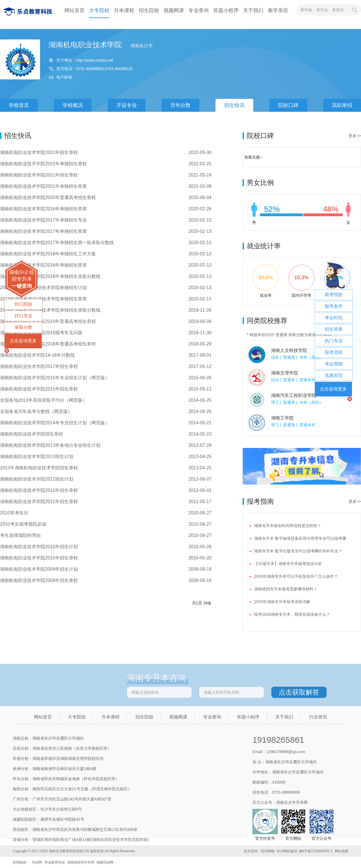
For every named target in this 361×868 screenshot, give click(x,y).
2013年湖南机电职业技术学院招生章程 (39, 468)
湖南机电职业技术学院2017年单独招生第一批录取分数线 (57, 243)
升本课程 (124, 10)
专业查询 (199, 10)
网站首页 (74, 10)
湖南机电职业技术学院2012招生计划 (37, 479)
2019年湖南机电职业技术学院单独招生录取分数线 (50, 310)
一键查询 (22, 286)
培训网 (37, 862)
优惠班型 (334, 375)
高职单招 (342, 105)
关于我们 (253, 10)
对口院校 (23, 304)
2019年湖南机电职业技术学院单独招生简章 (43, 299)
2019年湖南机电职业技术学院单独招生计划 (43, 288)
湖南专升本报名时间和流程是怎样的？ (288, 526)
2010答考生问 (14, 513)
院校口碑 (288, 105)
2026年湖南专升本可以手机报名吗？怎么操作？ (296, 576)
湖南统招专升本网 (81, 862)
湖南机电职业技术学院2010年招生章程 (39, 558)
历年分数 (180, 105)
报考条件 (334, 306)
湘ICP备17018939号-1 (316, 851)
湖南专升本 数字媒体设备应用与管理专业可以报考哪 (300, 538)
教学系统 (278, 10)
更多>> (355, 136)
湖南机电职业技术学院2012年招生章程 (39, 490)
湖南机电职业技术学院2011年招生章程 (39, 502)
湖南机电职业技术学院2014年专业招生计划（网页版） (55, 423)
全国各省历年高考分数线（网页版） (36, 411)
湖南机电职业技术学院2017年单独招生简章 (43, 231)
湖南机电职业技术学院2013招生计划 (37, 457)
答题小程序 (226, 10)
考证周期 (334, 364)
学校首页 (19, 105)
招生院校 (149, 10)
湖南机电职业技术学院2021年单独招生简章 (43, 186)
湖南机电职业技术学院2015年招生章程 (39, 389)
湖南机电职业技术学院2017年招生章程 (39, 366)
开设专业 (127, 105)
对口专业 (23, 316)
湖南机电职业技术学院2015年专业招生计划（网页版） (55, 378)
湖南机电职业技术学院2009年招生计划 (39, 569)
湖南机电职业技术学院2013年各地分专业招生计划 (50, 445)
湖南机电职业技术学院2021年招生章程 (39, 175)
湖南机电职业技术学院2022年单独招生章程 (43, 164)
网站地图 (342, 851)
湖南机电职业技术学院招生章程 (32, 434)
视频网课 (174, 10)
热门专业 (334, 341)
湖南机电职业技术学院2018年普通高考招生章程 (48, 344)
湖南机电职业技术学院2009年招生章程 (39, 580)
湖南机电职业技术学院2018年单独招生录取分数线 (50, 276)
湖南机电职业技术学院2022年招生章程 (39, 152)
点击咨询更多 (23, 341)
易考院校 (334, 295)
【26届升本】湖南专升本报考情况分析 (288, 564)
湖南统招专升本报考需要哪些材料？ (286, 589)
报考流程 (334, 352)
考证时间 (334, 318)
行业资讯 (318, 717)
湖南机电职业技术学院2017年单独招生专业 (43, 220)
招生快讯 (234, 105)
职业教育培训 (55, 862)
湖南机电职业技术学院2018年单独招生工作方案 (48, 254)
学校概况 (73, 105)
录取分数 (23, 327)
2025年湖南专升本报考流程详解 (282, 602)
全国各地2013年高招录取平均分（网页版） (43, 400)
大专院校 (99, 10)
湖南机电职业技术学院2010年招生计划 (39, 547)
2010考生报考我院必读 (23, 524)
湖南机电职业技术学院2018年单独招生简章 (43, 209)
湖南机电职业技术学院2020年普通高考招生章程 (48, 198)
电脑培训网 (105, 862)
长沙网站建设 (287, 851)
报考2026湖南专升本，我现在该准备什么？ (292, 614)
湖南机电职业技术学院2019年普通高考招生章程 (48, 321)
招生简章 (334, 329)
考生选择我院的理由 (20, 535)
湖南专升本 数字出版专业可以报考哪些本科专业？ (298, 551)
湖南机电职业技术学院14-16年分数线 (37, 355)
